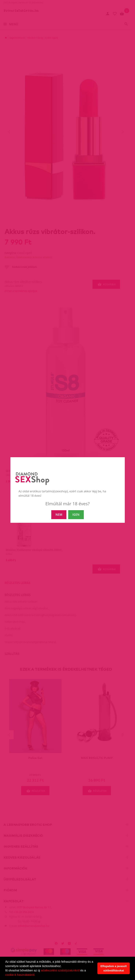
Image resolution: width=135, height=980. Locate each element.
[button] (36, 975)
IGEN (76, 515)
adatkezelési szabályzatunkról (60, 970)
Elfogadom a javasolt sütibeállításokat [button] (114, 968)
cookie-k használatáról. (20, 975)
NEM (59, 515)
